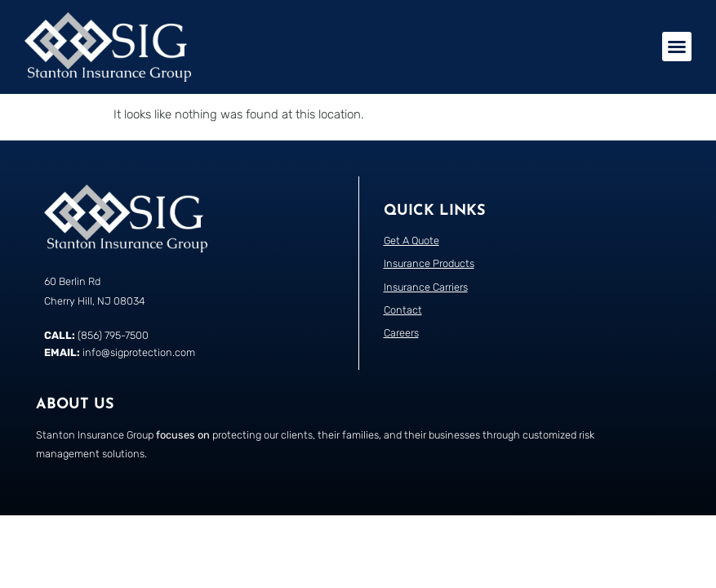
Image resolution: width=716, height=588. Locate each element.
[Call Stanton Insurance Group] (197, 376)
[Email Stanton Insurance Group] (197, 393)
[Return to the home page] (108, 47)
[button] (677, 47)
